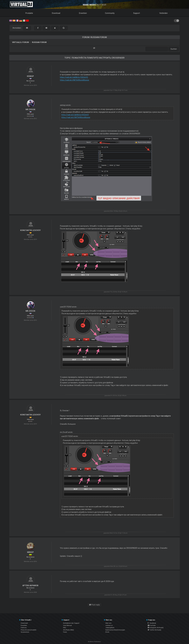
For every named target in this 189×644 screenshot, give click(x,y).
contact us (109, 625)
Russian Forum (39, 42)
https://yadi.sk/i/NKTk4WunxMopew (75, 80)
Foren (65, 632)
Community (110, 13)
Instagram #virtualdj (156, 628)
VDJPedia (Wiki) (69, 630)
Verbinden (163, 13)
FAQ (65, 628)
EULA (107, 632)
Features (24, 628)
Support (137, 13)
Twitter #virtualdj (154, 630)
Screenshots (25, 632)
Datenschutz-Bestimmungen (115, 630)
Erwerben (83, 13)
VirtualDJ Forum (20, 42)
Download (56, 13)
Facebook (152, 623)
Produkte (29, 13)
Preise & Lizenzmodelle (29, 630)
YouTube (152, 625)
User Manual (67, 625)
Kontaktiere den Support (71, 623)
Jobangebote (110, 628)
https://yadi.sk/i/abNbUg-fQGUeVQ (74, 77)
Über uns (108, 623)
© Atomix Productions (94, 642)
